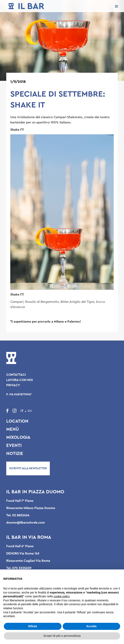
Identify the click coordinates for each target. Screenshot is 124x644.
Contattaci (16, 375)
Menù (13, 429)
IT (22, 411)
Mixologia (18, 437)
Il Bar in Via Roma (29, 537)
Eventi (14, 445)
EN (30, 411)
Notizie (15, 454)
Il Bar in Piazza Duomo (35, 492)
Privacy (13, 385)
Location (17, 421)
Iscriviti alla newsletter (28, 468)
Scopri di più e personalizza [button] (62, 636)
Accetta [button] (91, 626)
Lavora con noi (20, 380)
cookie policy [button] (62, 596)
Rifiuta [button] (33, 626)
